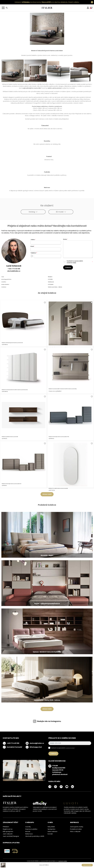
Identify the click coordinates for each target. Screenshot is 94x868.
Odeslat (68, 267)
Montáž (28, 831)
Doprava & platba (31, 829)
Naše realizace (52, 831)
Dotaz (65, 239)
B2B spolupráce (8, 831)
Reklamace (29, 834)
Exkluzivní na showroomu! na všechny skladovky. (41, 2)
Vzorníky (28, 827)
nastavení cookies (63, 861)
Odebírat (53, 754)
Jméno (33, 240)
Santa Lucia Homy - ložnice (55, 287)
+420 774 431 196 (14, 269)
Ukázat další (47, 494)
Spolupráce (51, 829)
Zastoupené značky (77, 827)
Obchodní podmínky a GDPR (35, 836)
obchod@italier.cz (14, 271)
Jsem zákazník (8, 834)
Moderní (50, 277)
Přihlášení (6, 827)
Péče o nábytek (75, 831)
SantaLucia (51, 282)
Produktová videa (76, 829)
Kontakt (50, 834)
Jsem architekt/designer (11, 836)
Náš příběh (51, 827)
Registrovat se (8, 829)
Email (33, 246)
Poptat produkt (87, 865)
